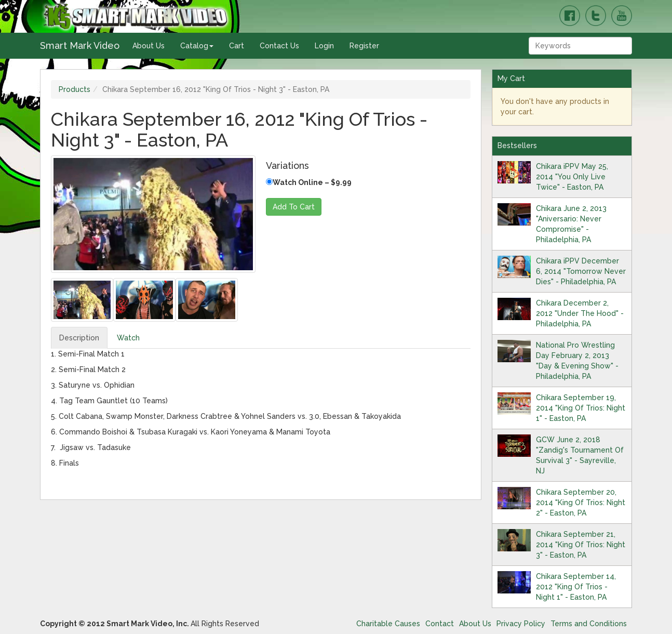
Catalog (197, 46)
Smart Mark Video (80, 45)
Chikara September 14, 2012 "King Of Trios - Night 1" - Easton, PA (576, 587)
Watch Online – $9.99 (309, 182)
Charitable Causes (388, 624)
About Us (149, 46)
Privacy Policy (521, 624)
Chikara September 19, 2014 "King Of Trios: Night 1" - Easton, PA (581, 408)
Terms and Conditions (589, 624)
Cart (237, 46)
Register (364, 46)
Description (79, 338)
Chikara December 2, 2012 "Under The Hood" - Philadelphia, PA (580, 313)
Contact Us (279, 46)
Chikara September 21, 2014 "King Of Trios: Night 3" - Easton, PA (581, 545)
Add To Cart (294, 207)
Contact (440, 624)
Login (324, 46)
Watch (128, 338)
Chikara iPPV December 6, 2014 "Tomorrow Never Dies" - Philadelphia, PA (581, 271)
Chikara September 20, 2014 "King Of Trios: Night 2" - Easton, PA (581, 503)
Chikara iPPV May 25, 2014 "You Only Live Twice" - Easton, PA (572, 177)
